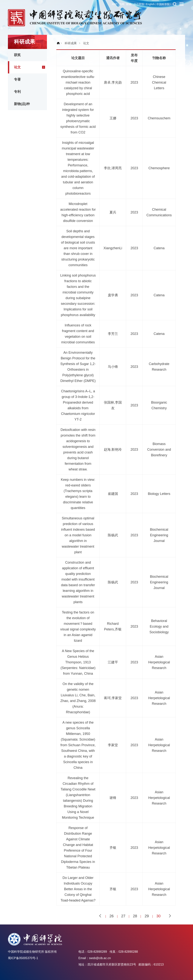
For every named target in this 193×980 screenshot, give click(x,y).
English (150, 4)
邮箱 (129, 4)
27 (123, 916)
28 (135, 916)
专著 (17, 79)
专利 (17, 92)
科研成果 (71, 43)
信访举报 (139, 4)
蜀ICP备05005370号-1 (23, 958)
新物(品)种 (22, 104)
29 (147, 916)
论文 (17, 67)
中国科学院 (163, 4)
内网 (122, 4)
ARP (114, 4)
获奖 (17, 55)
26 (112, 916)
